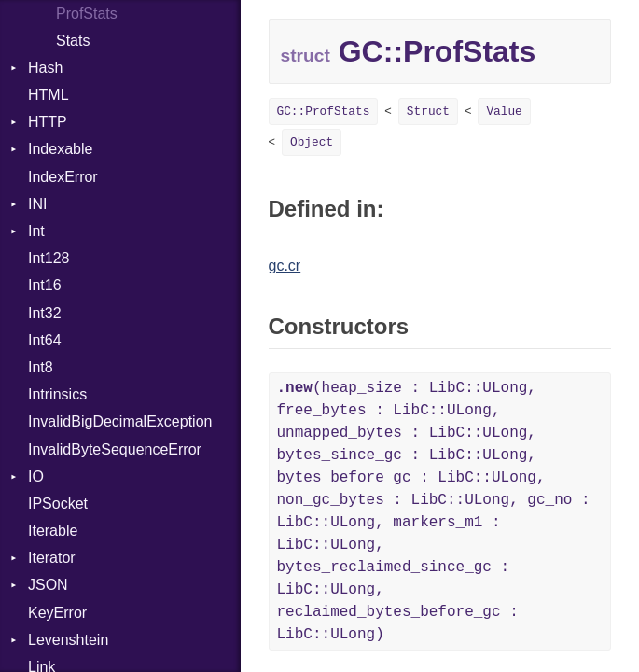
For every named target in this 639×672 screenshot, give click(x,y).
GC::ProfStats (324, 112)
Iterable (53, 531)
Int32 (45, 313)
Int (36, 231)
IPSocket (58, 504)
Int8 (41, 367)
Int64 (45, 340)
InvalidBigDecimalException (120, 421)
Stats (73, 41)
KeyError (57, 613)
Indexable (60, 149)
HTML (49, 95)
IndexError (63, 177)
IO (36, 476)
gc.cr (285, 266)
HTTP (48, 122)
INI (37, 204)
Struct (428, 112)
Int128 (49, 258)
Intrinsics (57, 394)
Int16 (45, 285)
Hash (45, 68)
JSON (48, 585)
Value (504, 112)
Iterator (52, 558)
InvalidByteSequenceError (115, 449)
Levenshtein (68, 640)
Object (312, 142)
